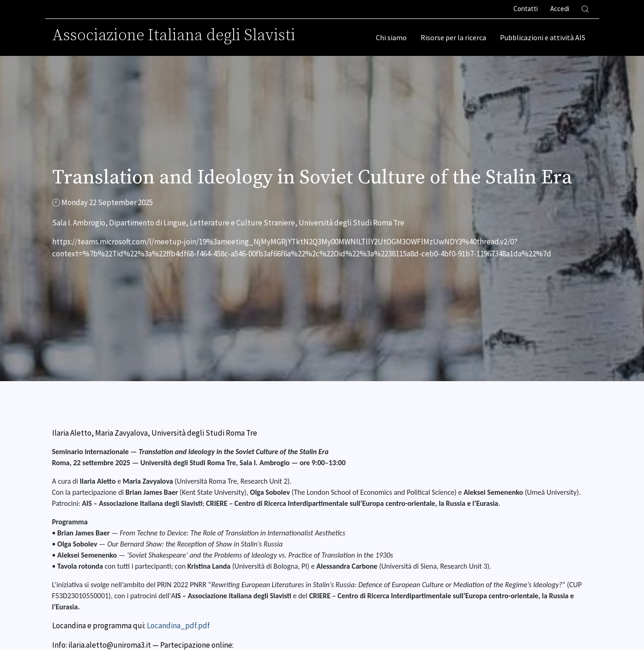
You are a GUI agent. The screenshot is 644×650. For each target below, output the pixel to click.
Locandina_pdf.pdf (178, 626)
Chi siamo (391, 37)
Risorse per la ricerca (453, 37)
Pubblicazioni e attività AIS (543, 37)
